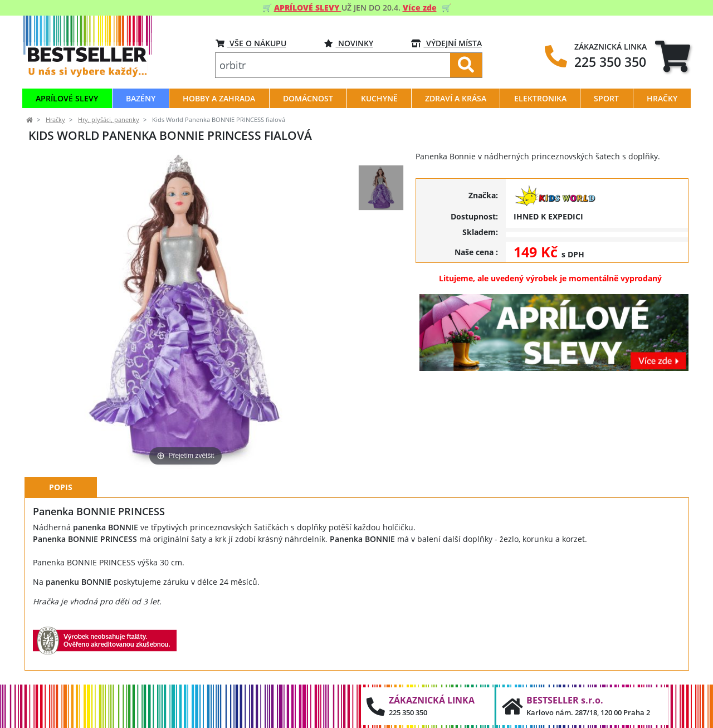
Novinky (349, 43)
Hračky (55, 120)
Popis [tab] (61, 487)
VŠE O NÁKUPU (251, 43)
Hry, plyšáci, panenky (109, 120)
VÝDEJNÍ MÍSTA (446, 43)
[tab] (673, 56)
